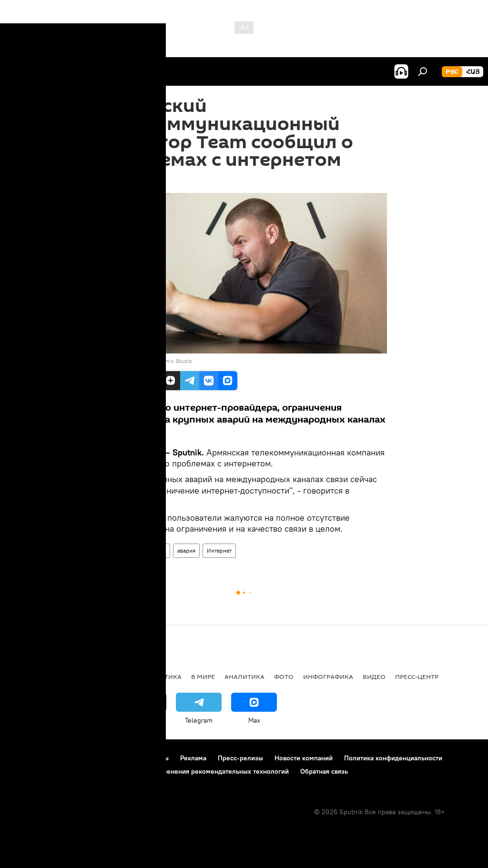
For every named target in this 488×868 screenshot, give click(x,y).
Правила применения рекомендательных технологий (206, 771)
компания (153, 550)
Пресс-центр (417, 676)
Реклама (193, 758)
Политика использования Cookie (61, 771)
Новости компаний (304, 758)
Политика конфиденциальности (393, 758)
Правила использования (91, 758)
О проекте (26, 758)
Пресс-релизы (240, 758)
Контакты (154, 758)
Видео (374, 676)
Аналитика (244, 676)
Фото (284, 676)
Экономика (114, 676)
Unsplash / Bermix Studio (159, 361)
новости (26, 676)
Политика (163, 676)
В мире (203, 676)
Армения (117, 550)
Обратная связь (324, 771)
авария (186, 550)
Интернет (219, 550)
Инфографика (328, 676)
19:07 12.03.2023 (127, 181)
